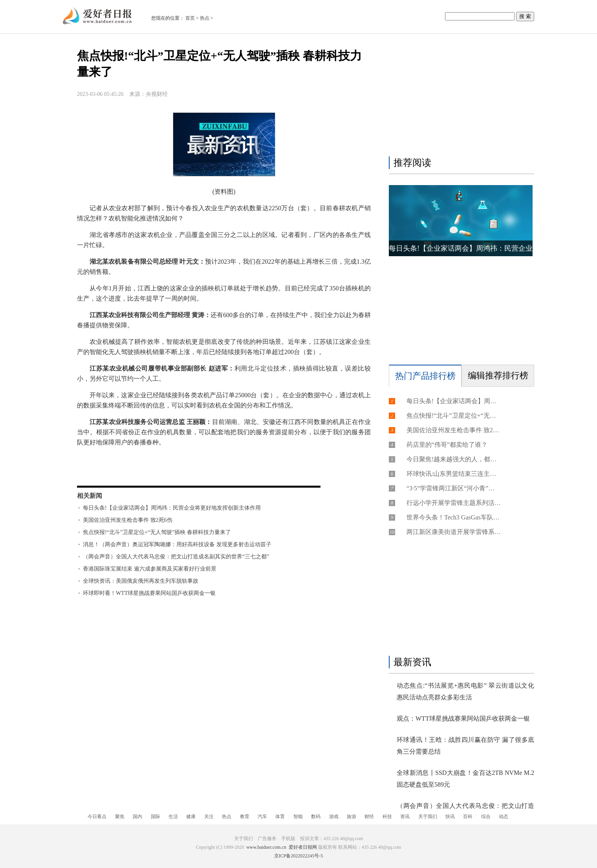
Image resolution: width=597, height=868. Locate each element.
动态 (504, 817)
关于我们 (428, 817)
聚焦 (120, 817)
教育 (245, 817)
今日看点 (97, 817)
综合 (486, 817)
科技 (387, 817)
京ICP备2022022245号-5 (299, 856)
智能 (298, 817)
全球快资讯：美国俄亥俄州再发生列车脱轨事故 (141, 581)
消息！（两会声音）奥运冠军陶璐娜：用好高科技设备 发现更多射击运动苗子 (177, 544)
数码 (316, 817)
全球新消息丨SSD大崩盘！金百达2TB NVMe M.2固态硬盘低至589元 (465, 779)
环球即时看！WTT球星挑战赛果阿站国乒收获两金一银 (149, 593)
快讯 (450, 817)
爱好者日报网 (303, 847)
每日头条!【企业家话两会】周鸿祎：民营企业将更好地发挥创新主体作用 (172, 508)
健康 (191, 817)
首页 (190, 18)
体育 (280, 817)
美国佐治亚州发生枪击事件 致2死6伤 (128, 520)
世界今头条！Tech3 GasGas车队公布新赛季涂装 (454, 517)
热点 (205, 18)
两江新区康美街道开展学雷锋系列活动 (454, 532)
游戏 (334, 817)
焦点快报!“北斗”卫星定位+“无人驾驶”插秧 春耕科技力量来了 (157, 532)
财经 (369, 817)
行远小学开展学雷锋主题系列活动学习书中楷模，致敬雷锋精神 (454, 503)
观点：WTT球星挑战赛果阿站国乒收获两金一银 (463, 718)
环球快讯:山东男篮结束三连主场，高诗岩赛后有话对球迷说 (454, 474)
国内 (137, 817)
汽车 (262, 817)
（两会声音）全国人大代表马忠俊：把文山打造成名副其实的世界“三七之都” (176, 557)
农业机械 (168, 472)
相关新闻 (90, 496)
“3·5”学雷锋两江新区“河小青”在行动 (454, 488)
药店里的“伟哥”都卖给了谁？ (447, 445)
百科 (468, 817)
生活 (173, 817)
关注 (209, 817)
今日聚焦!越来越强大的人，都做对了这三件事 (454, 459)
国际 (156, 817)
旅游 (352, 817)
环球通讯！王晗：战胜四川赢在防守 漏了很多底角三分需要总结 (465, 746)
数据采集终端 (135, 472)
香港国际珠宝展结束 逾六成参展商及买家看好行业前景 (150, 569)
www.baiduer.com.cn (266, 847)
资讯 (405, 817)
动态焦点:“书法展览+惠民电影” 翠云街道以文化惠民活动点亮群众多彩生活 (465, 691)
